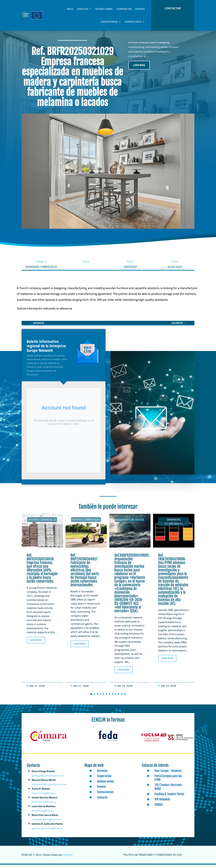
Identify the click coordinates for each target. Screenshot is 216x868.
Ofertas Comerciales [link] (42, 523)
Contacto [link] (102, 801)
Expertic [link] (68, 858)
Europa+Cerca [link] (133, 22)
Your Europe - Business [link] (168, 774)
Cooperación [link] (124, 9)
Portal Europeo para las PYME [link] (168, 781)
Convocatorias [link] (109, 22)
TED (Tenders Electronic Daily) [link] (168, 790)
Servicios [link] (83, 9)
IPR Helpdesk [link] (162, 803)
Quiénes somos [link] (104, 9)
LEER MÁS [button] (139, 69)
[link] (44, 312)
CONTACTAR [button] (173, 8)
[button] (91, 698)
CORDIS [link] (159, 808)
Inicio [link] (70, 9)
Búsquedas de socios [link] (130, 523)
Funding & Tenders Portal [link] (169, 797)
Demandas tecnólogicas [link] (174, 525)
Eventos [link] (140, 9)
